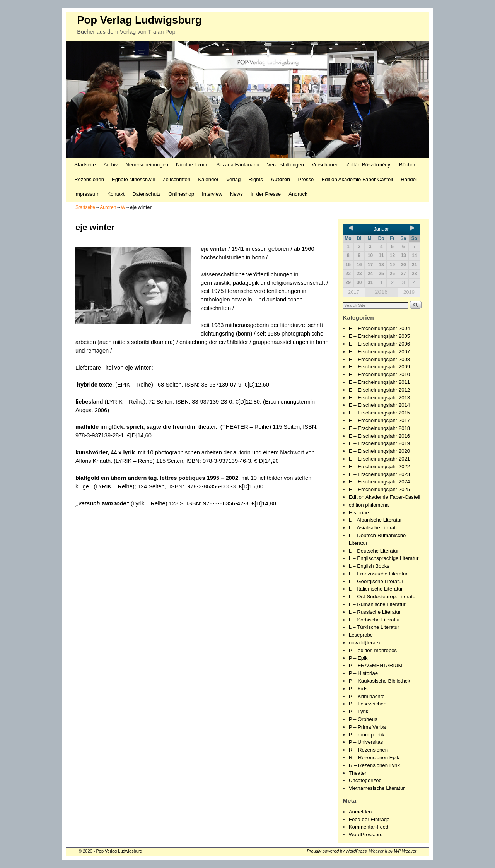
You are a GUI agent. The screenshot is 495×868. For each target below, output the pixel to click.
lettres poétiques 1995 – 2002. (200, 478)
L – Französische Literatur (378, 574)
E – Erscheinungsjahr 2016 (379, 436)
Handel (409, 179)
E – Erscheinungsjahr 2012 (379, 390)
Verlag (233, 179)
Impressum (87, 194)
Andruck (298, 194)
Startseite (85, 165)
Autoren (281, 179)
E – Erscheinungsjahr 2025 (379, 489)
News (236, 194)
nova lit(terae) (364, 643)
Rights (255, 179)
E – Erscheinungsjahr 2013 (379, 398)
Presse (306, 179)
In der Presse (266, 194)
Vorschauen (325, 165)
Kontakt (116, 194)
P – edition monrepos (373, 650)
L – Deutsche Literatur (374, 551)
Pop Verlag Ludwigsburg (139, 20)
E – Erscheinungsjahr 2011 (379, 382)
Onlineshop (181, 194)
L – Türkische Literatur (374, 627)
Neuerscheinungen (147, 165)
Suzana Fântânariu (238, 165)
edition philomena (369, 505)
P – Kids (358, 689)
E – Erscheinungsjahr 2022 (379, 467)
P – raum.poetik (367, 735)
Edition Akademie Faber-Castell (357, 179)
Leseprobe (361, 635)
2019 (409, 292)
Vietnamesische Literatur (377, 788)
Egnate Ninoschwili (133, 179)
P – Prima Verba (367, 727)
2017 (354, 292)
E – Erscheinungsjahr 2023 (379, 474)
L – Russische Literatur (375, 612)
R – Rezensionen (368, 750)
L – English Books (369, 566)
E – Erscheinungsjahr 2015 (379, 413)
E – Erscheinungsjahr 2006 (379, 344)
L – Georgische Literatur (376, 581)
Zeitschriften (176, 179)
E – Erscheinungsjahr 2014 (379, 405)
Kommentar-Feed (369, 827)
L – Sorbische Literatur (374, 620)
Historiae (359, 513)
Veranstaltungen (286, 165)
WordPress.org (366, 835)
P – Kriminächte (367, 696)
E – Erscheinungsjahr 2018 (379, 428)
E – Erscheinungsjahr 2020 (379, 451)
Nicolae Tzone (192, 165)
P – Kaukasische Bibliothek (380, 681)
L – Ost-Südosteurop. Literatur (383, 597)
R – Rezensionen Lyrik (374, 765)
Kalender (208, 179)
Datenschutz (146, 194)
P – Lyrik (359, 711)
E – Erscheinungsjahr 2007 (379, 352)
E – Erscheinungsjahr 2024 (379, 482)
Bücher (407, 165)
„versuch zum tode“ (102, 503)
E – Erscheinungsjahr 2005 (379, 336)
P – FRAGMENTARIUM (376, 665)
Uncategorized (365, 780)
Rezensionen (89, 179)
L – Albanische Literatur (375, 520)
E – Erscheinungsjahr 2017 (379, 420)
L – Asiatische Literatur (375, 528)
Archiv (111, 165)
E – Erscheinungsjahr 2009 (379, 367)
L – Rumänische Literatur (377, 604)
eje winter (138, 368)
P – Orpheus (363, 719)
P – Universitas (366, 742)
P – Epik (358, 658)
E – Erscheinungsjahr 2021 (379, 459)
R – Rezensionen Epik (374, 758)
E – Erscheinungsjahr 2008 (379, 359)
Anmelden (360, 812)
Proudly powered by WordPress (337, 851)
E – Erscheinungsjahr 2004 (379, 328)
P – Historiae (363, 673)
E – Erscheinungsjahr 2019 (379, 443)
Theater (358, 773)
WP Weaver (405, 851)
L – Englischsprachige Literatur (384, 558)
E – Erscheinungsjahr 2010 (379, 374)
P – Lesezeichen (368, 704)
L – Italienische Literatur (376, 589)
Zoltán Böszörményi (369, 165)
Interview (212, 194)
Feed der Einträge (369, 819)
